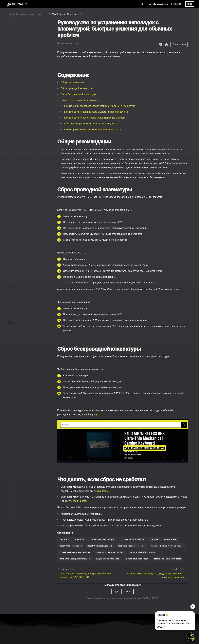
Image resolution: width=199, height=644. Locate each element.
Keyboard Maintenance (89, 559)
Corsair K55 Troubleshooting (91, 552)
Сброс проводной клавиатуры (58, 88)
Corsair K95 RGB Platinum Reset (148, 546)
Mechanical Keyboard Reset (148, 559)
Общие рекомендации (53, 82)
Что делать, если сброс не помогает (61, 100)
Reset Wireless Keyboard (80, 546)
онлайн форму (82, 491)
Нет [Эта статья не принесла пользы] (109, 592)
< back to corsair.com (158, 4)
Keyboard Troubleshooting (145, 539)
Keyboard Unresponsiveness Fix (56, 559)
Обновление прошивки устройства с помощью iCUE (73, 124)
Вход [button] (190, 4)
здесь (78, 415)
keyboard (45, 539)
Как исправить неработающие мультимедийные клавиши (75, 118)
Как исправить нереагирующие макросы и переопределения (77, 112)
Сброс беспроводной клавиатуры (59, 94)
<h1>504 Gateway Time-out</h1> (65, 14)
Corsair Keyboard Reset (114, 539)
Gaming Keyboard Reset (117, 559)
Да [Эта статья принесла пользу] (97, 592)
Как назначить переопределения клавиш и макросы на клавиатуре (80, 106)
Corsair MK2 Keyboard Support (56, 552)
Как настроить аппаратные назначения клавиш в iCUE (74, 130)
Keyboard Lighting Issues (123, 552)
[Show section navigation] (10, 322)
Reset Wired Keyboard (51, 546)
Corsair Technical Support (84, 539)
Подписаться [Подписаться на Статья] (160, 44)
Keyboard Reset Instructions (112, 546)
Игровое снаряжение (32, 14)
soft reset (61, 539)
